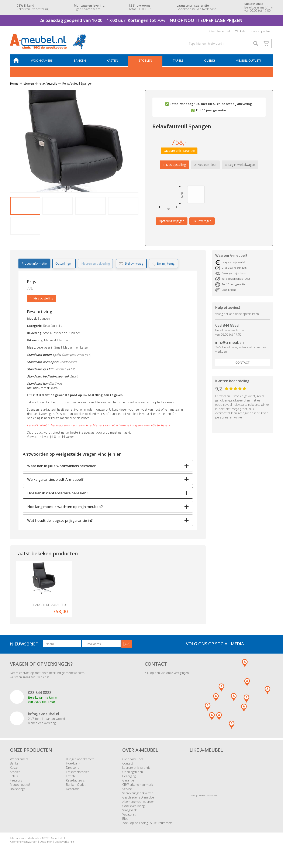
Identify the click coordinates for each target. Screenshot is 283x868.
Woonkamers (43, 62)
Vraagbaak (130, 811)
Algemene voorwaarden (138, 803)
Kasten (113, 62)
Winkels (240, 31)
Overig (210, 62)
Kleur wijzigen (202, 222)
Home (14, 84)
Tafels (178, 62)
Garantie (128, 781)
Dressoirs (73, 769)
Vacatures (129, 815)
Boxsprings (18, 790)
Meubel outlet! (248, 62)
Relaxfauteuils (75, 781)
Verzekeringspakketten (138, 794)
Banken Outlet (76, 786)
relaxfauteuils (46, 84)
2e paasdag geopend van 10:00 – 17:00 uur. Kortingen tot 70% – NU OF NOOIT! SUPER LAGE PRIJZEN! (141, 20)
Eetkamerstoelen (78, 773)
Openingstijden (133, 773)
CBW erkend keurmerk (138, 786)
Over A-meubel (220, 31)
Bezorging (129, 777)
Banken (80, 62)
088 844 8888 (227, 326)
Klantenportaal (261, 31)
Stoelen (146, 62)
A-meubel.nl (58, 839)
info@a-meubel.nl (231, 343)
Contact (243, 364)
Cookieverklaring (133, 807)
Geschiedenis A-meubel (138, 798)
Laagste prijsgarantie (136, 769)
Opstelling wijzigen (172, 222)
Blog (125, 820)
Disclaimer (46, 843)
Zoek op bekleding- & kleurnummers (147, 824)
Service (127, 790)
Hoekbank (73, 764)
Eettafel (71, 777)
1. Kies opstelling (174, 165)
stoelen (27, 84)
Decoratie (73, 790)
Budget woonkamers (80, 760)
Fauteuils (16, 781)
